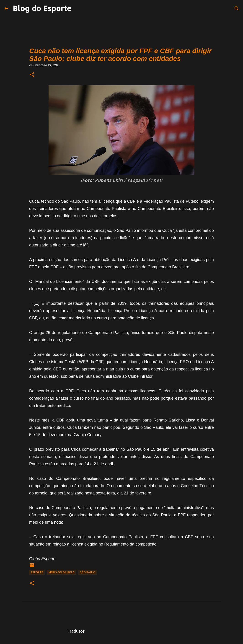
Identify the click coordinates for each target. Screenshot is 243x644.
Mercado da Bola (62, 572)
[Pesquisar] (237, 8)
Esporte (37, 572)
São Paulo (88, 572)
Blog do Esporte (42, 8)
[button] (32, 75)
